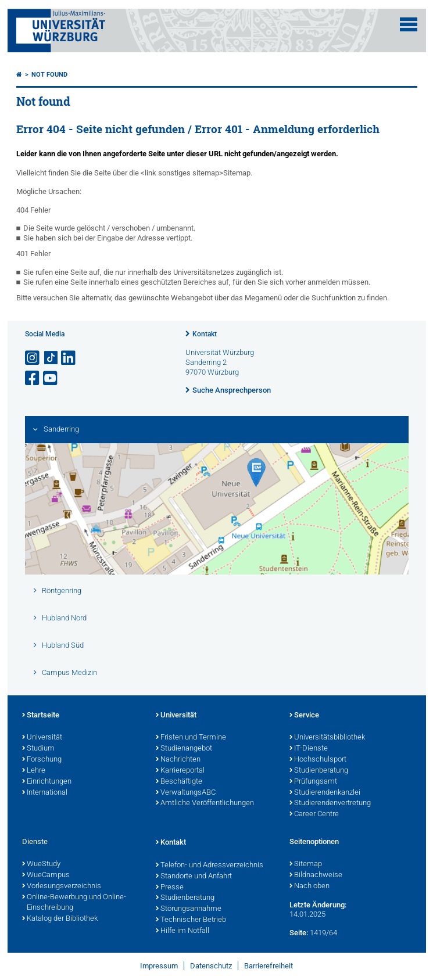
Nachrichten (178, 760)
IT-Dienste (309, 749)
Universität (42, 738)
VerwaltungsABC (186, 793)
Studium (38, 749)
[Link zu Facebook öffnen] (33, 378)
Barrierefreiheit (269, 966)
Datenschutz (211, 966)
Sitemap (306, 864)
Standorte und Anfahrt (194, 877)
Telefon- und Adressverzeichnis (210, 866)
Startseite (41, 716)
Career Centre (314, 814)
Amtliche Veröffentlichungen (205, 803)
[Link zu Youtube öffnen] (51, 378)
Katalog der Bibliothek (60, 919)
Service (304, 716)
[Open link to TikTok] (51, 358)
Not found (49, 75)
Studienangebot (184, 749)
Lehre (34, 771)
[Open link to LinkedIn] (69, 358)
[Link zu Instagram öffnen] (33, 358)
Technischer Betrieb (191, 920)
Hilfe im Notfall (182, 931)
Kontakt (205, 334)
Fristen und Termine (191, 738)
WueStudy (41, 864)
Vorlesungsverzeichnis (62, 886)
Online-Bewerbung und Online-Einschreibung (74, 903)
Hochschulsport (318, 760)
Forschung (42, 760)
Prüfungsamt (313, 782)
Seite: (299, 933)
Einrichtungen (47, 782)
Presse (170, 888)
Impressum (159, 966)
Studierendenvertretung (330, 803)
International (45, 793)
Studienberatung (319, 771)
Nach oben (309, 886)
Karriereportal (180, 771)
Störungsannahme (189, 909)
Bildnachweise (316, 875)
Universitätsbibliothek (327, 738)
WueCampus (46, 875)
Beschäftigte (179, 782)
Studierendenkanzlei (325, 793)
